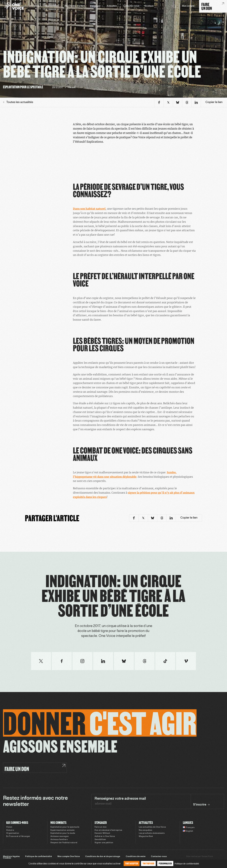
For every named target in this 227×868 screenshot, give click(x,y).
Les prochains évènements (152, 833)
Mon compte (188, 6)
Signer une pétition (104, 843)
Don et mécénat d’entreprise (108, 830)
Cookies (7, 858)
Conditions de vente (136, 857)
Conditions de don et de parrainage (103, 857)
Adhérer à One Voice (105, 836)
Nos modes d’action (75, 6)
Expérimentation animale (62, 830)
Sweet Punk (207, 857)
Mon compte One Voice (69, 857)
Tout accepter (132, 863)
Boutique (149, 6)
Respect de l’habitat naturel (64, 843)
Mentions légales (11, 857)
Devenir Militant (102, 833)
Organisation (13, 833)
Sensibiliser (100, 840)
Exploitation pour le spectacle (65, 827)
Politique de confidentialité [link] (187, 864)
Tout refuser (148, 863)
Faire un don (101, 827)
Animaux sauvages (59, 836)
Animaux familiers (59, 840)
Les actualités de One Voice (152, 827)
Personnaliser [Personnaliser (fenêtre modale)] (165, 863)
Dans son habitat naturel (89, 209)
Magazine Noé (146, 836)
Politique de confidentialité (38, 857)
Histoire (10, 830)
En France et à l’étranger (18, 836)
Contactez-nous (131, 6)
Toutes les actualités (18, 102)
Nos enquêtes (145, 830)
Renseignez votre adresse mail (120, 799)
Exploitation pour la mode (63, 833)
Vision (9, 827)
